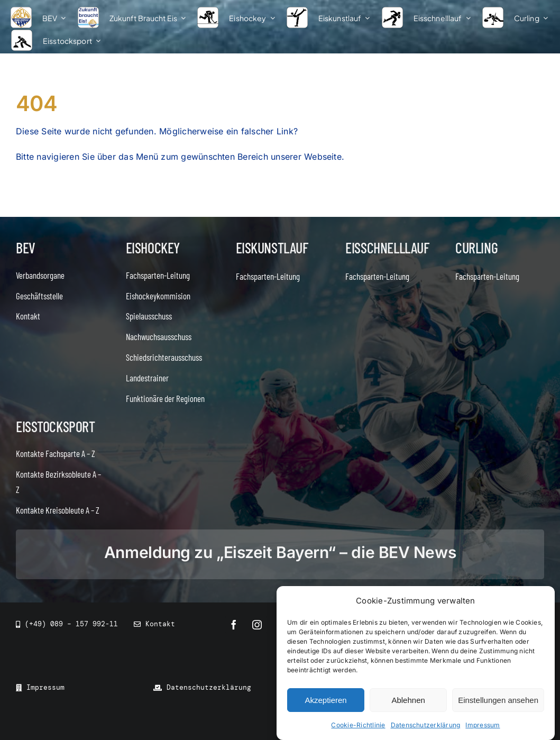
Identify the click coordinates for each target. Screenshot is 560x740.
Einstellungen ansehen (498, 700)
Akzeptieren (325, 700)
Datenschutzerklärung (426, 725)
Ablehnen (408, 700)
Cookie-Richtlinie (358, 725)
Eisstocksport (56, 426)
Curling (476, 248)
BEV (26, 248)
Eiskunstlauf (272, 248)
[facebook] (234, 625)
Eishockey (153, 248)
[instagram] (258, 625)
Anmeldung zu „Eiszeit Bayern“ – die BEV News (280, 552)
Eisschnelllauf (387, 248)
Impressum (483, 725)
